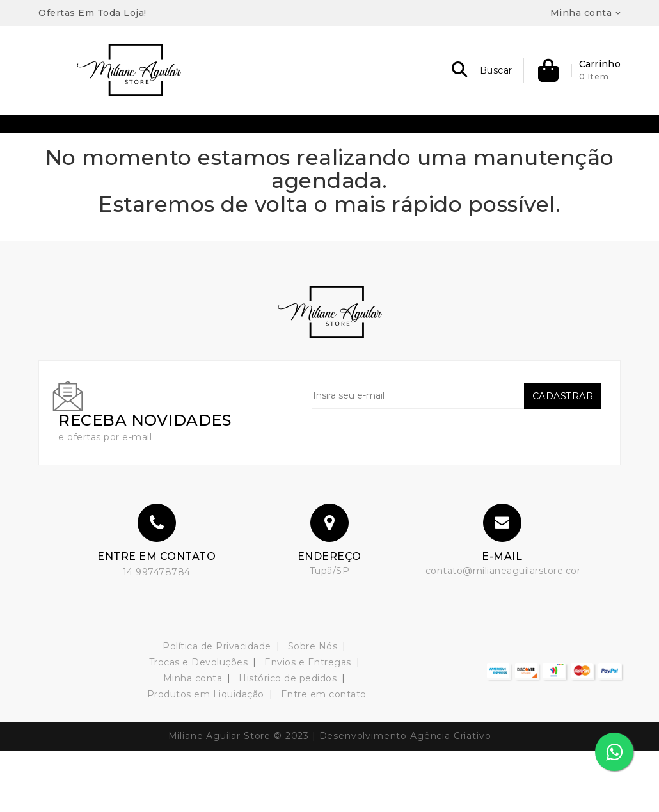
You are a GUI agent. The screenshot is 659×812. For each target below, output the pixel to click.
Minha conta (193, 740)
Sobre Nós (313, 708)
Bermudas (75, 139)
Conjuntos (258, 139)
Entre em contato (324, 756)
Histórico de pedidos (288, 740)
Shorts (371, 170)
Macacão (324, 139)
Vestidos (427, 170)
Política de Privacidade (217, 708)
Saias (322, 170)
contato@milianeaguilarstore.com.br (512, 632)
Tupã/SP (330, 632)
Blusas (594, 139)
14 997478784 (157, 633)
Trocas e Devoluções (199, 724)
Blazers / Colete (520, 139)
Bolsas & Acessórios (166, 139)
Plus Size (388, 139)
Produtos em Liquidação (206, 756)
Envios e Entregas (308, 724)
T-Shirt (446, 139)
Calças (273, 170)
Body (225, 170)
